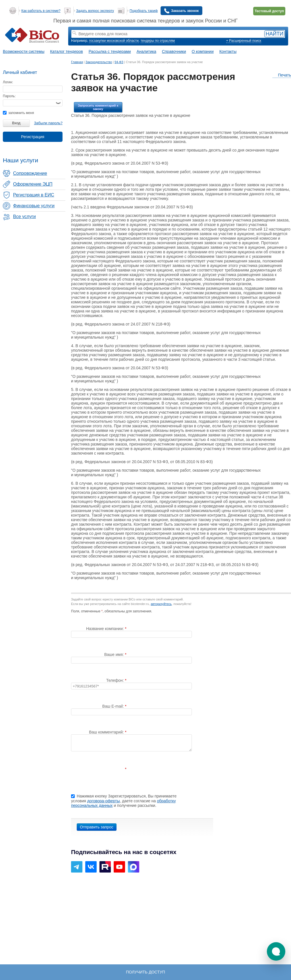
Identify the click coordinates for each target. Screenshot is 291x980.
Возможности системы (24, 51)
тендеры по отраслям (158, 41)
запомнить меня (18, 113)
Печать (282, 75)
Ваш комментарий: (107, 732)
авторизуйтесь (161, 604)
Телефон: (116, 680)
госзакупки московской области (114, 41)
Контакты (228, 51)
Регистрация (33, 137)
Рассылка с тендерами (110, 51)
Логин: (8, 82)
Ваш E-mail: (114, 706)
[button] (276, 951)
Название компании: (106, 629)
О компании (203, 51)
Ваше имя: (115, 654)
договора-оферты (104, 801)
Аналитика (146, 51)
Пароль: (9, 96)
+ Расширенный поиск (244, 41)
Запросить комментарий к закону (98, 107)
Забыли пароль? (48, 123)
